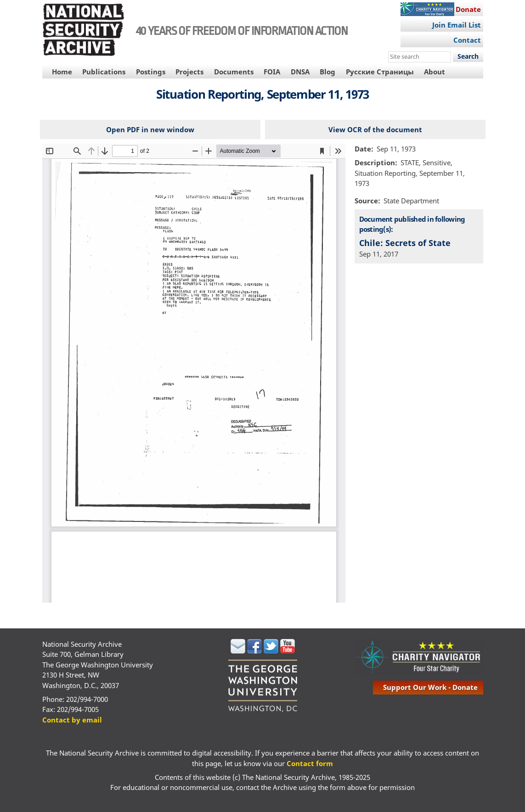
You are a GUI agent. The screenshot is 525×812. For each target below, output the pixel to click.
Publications (104, 72)
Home (62, 72)
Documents (234, 72)
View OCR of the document (375, 129)
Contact (467, 40)
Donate (468, 9)
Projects (189, 72)
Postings (151, 72)
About (435, 72)
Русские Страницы (380, 72)
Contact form (310, 763)
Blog (327, 72)
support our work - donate (430, 687)
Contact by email (72, 720)
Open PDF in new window (150, 129)
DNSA (300, 72)
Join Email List (457, 25)
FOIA (272, 72)
